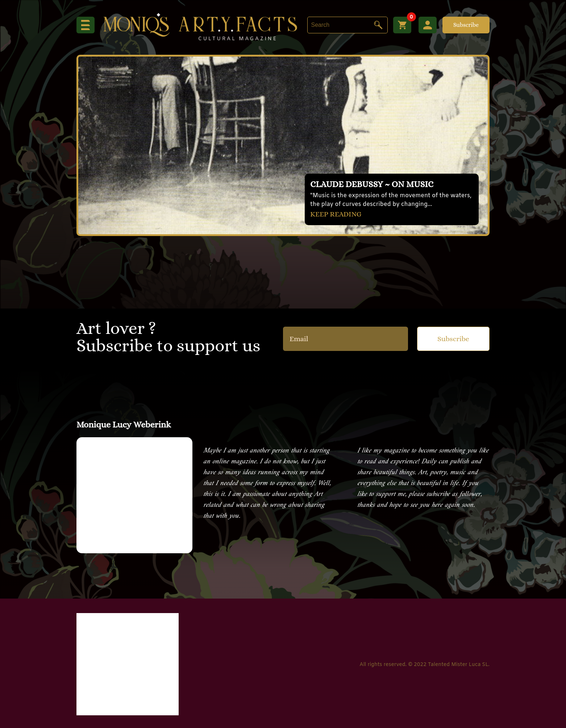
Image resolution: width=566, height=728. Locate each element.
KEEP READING (336, 214)
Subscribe (466, 25)
